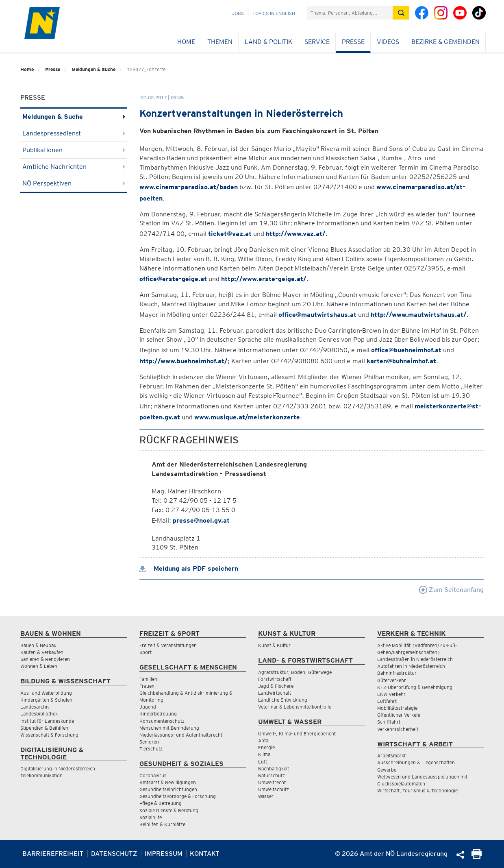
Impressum (164, 854)
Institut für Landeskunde (47, 721)
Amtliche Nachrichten (74, 167)
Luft (263, 762)
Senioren (149, 742)
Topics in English (274, 13)
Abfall (264, 740)
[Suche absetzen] (401, 13)
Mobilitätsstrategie (397, 708)
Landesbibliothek (39, 714)
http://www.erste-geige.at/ (264, 279)
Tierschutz (151, 749)
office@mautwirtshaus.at (317, 315)
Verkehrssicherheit (398, 729)
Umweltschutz (274, 789)
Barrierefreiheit (53, 854)
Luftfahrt (387, 701)
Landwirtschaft (275, 693)
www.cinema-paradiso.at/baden (189, 187)
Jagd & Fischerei (276, 686)
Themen (220, 42)
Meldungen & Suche (93, 69)
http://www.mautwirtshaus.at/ (419, 315)
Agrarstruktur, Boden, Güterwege (295, 672)
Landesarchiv (35, 707)
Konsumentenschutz (162, 721)
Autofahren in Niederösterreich (411, 666)
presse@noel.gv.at (201, 520)
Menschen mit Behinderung (169, 728)
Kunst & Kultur (274, 645)
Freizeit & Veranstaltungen (168, 645)
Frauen (147, 686)
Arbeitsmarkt (391, 756)
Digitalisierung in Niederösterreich (58, 769)
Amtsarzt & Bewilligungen (168, 782)
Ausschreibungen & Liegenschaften (416, 762)
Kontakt (205, 854)
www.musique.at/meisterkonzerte (247, 417)
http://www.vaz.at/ (296, 234)
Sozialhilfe (151, 817)
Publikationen (74, 150)
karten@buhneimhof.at (401, 361)
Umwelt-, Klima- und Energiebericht (297, 734)
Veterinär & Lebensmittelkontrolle (295, 707)
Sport (146, 652)
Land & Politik (268, 42)
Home (186, 42)
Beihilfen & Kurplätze (162, 824)
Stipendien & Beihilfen (44, 728)
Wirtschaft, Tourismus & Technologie (417, 791)
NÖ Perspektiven (74, 183)
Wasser (266, 796)
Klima (264, 754)
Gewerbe (387, 770)
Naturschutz (272, 775)
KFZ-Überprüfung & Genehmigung (415, 687)
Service (317, 42)
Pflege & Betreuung (161, 803)
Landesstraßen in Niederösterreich (415, 659)
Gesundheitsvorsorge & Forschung (178, 796)
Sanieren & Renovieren (45, 659)
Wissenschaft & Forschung (49, 735)
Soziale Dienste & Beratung (169, 810)
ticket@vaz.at (230, 234)
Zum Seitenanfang (451, 590)
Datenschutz (114, 854)
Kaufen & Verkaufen (42, 652)
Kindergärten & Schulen (46, 700)
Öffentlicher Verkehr (399, 715)
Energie (266, 747)
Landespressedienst (74, 133)
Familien (148, 679)
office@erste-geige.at (173, 279)
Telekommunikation (41, 775)
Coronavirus (153, 775)
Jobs (238, 13)
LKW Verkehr (391, 694)
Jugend (148, 707)
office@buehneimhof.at (406, 350)
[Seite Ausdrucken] (477, 857)
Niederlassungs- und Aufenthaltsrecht (181, 735)
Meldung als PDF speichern (189, 568)
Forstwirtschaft (275, 679)
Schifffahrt (389, 722)
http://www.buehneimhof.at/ (184, 361)
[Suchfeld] (350, 13)
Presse (353, 42)
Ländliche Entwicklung (283, 700)
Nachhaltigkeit (274, 769)
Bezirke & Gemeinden (445, 42)
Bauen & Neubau (38, 645)
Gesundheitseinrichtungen (168, 789)
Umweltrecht (272, 782)
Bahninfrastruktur (397, 673)
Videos (388, 42)
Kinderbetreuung (158, 714)
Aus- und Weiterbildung (46, 693)
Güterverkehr (392, 680)
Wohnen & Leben (39, 666)
